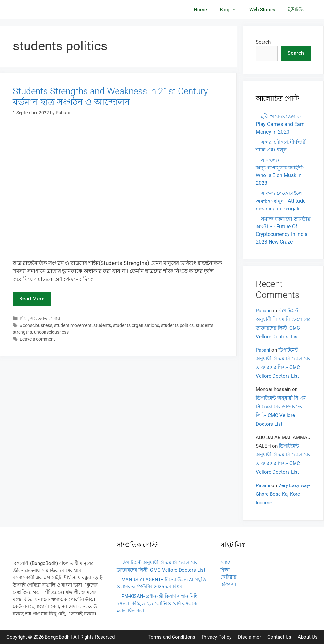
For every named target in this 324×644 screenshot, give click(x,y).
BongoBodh (57, 637)
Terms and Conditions (172, 637)
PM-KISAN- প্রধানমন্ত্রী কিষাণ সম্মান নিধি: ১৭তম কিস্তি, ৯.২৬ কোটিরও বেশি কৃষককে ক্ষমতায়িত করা (158, 603)
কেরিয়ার (228, 577)
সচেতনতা (40, 318)
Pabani (263, 311)
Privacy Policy (217, 637)
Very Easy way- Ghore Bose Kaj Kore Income (283, 494)
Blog (231, 10)
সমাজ (56, 318)
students (102, 326)
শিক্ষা (24, 318)
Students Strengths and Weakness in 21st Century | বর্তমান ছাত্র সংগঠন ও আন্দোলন (112, 97)
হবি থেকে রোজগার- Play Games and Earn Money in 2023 (280, 124)
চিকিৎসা (228, 584)
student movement (73, 326)
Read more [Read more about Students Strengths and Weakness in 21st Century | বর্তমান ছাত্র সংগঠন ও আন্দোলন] (32, 299)
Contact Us (279, 637)
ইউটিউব (296, 10)
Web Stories (262, 10)
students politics (177, 326)
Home (200, 10)
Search (263, 42)
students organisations (136, 326)
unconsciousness (51, 332)
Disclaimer (249, 637)
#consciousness (36, 326)
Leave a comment (37, 339)
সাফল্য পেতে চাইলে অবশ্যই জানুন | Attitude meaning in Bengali (281, 201)
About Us (308, 637)
